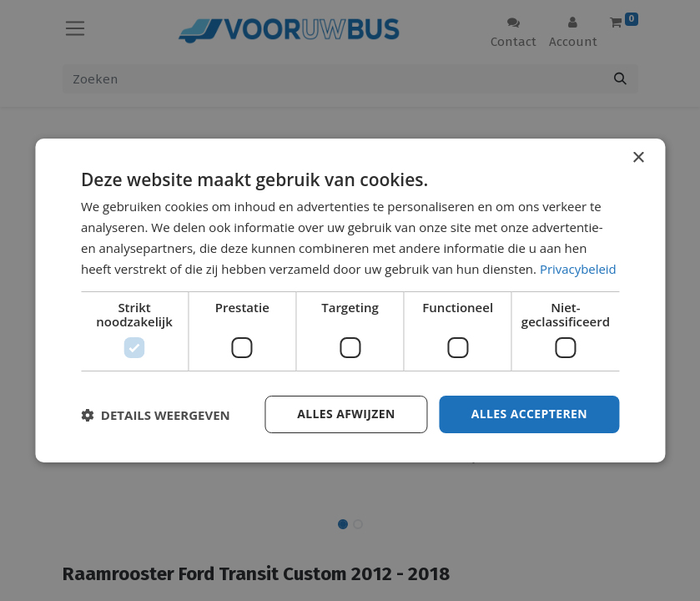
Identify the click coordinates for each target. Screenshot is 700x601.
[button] (156, 415)
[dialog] (350, 300)
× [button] (638, 158)
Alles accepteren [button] (529, 414)
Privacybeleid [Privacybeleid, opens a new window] (578, 269)
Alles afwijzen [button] (346, 414)
